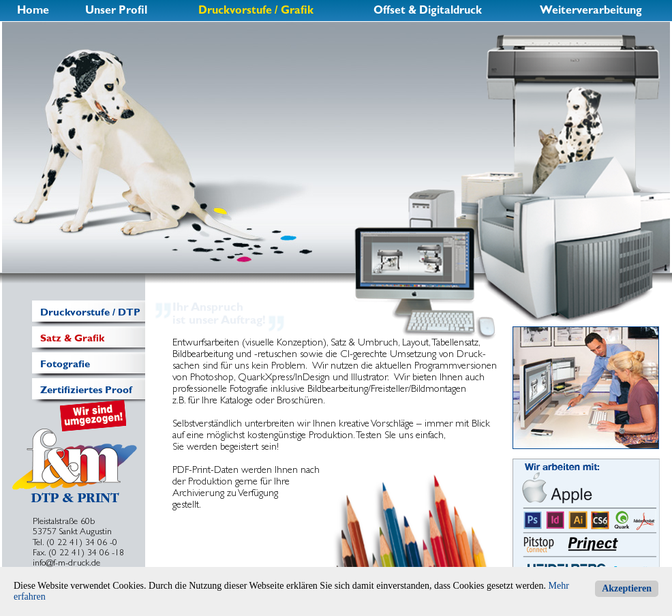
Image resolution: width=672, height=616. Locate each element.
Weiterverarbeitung (591, 10)
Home (33, 10)
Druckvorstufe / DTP (90, 312)
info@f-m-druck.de (66, 563)
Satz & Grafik (72, 338)
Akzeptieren (627, 588)
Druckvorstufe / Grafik (256, 10)
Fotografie (65, 364)
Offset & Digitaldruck (428, 10)
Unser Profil (116, 10)
